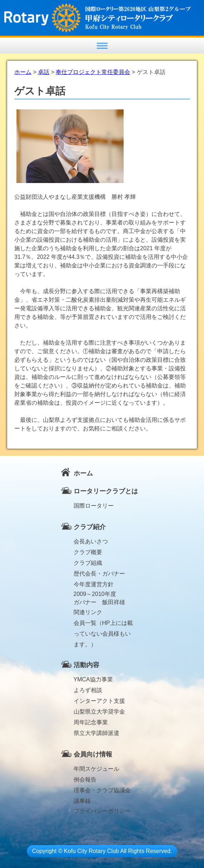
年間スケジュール (96, 769)
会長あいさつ (91, 541)
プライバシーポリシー (102, 811)
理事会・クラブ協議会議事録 (102, 791)
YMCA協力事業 (93, 679)
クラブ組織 (88, 563)
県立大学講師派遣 (96, 733)
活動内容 (86, 665)
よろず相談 (88, 690)
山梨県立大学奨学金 (99, 712)
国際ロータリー (94, 506)
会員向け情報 (93, 754)
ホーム (83, 473)
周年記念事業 (91, 722)
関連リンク (88, 612)
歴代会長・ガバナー (99, 574)
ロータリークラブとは (106, 491)
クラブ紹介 (90, 527)
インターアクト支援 (99, 701)
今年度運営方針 (94, 584)
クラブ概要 (88, 552)
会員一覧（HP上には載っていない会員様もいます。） (103, 624)
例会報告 (85, 780)
